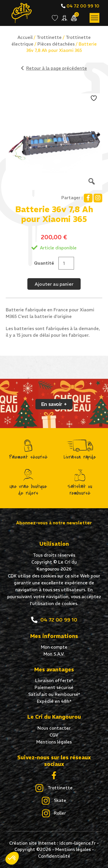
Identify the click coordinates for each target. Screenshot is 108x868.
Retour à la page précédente (54, 68)
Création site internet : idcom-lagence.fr (52, 843)
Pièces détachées (56, 44)
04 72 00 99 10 (80, 6)
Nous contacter (54, 728)
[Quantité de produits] (66, 263)
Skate (54, 801)
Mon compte (54, 647)
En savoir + (54, 404)
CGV (54, 735)
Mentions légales (54, 742)
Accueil (25, 37)
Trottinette (49, 37)
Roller (54, 814)
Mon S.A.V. (54, 654)
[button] (12, 858)
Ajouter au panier (54, 284)
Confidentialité (54, 856)
